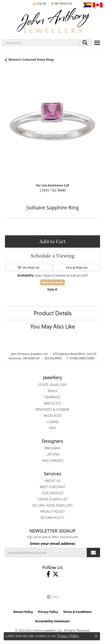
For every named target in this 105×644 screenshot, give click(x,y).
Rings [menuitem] (52, 391)
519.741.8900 (53, 358)
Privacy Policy (48, 612)
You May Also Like (53, 326)
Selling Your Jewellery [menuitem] (53, 505)
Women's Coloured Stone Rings (31, 60)
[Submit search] (85, 43)
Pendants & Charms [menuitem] (52, 409)
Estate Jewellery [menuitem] (53, 385)
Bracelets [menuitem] (52, 403)
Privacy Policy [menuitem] (53, 512)
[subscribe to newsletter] (93, 552)
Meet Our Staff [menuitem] (52, 487)
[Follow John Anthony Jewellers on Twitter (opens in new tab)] (56, 574)
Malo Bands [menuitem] (53, 460)
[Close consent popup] (96, 636)
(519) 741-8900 (53, 190)
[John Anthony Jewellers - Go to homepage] (53, 22)
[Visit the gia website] (53, 597)
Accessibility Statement (52, 621)
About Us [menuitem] (52, 481)
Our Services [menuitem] (53, 493)
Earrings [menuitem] (52, 397)
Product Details (53, 313)
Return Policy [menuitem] (52, 518)
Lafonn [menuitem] (53, 454)
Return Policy (23, 612)
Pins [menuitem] (52, 428)
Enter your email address (53, 543)
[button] (39, 4)
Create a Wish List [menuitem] (53, 499)
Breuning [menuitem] (53, 448)
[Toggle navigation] (97, 43)
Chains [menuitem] (53, 422)
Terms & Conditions (77, 612)
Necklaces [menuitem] (52, 416)
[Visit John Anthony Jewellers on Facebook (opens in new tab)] (48, 574)
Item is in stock (53, 282)
